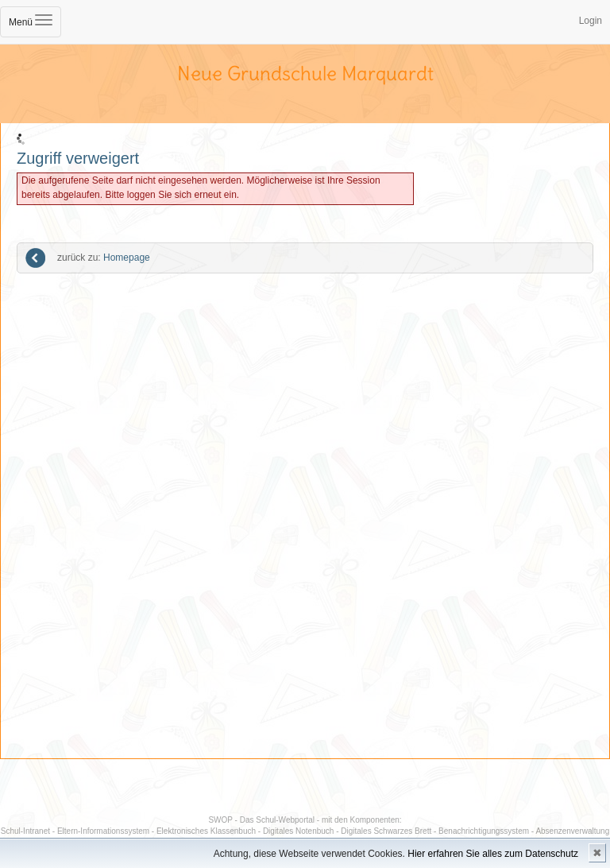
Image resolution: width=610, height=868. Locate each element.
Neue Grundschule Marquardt (305, 73)
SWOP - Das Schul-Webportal (261, 820)
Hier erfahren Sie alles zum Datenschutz (493, 854)
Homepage (104, 258)
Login (591, 21)
